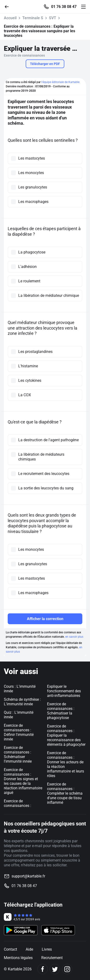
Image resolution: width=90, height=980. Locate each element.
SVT (53, 18)
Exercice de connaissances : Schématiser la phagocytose (61, 711)
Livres (47, 949)
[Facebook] (43, 969)
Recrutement (52, 958)
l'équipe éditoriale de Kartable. (61, 82)
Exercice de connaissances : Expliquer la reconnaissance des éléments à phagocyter (66, 735)
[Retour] (9, 6)
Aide (29, 949)
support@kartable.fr (28, 876)
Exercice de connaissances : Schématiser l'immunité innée (18, 754)
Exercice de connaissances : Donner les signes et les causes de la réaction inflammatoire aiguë (23, 781)
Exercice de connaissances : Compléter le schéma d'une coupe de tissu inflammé (65, 793)
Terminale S (33, 18)
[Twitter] (55, 969)
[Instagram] (67, 969)
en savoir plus (74, 637)
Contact (10, 949)
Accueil (10, 18)
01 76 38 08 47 (64, 7)
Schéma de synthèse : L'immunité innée (22, 702)
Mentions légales (18, 958)
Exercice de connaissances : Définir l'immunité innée (19, 732)
